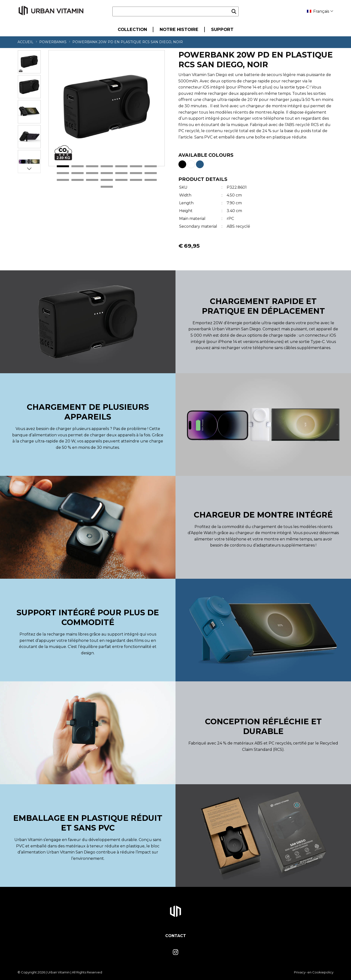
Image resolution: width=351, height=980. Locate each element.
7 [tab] (151, 167)
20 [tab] (136, 180)
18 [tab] (107, 180)
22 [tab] (107, 187)
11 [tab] (107, 173)
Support (222, 29)
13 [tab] (136, 173)
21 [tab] (151, 180)
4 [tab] (107, 167)
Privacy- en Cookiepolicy (314, 972)
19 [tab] (121, 180)
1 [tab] (63, 167)
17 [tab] (92, 180)
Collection (132, 29)
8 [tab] (63, 173)
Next (29, 168)
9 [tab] (78, 173)
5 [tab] (121, 167)
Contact (176, 936)
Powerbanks (53, 42)
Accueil (25, 42)
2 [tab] (78, 167)
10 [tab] (92, 173)
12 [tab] (121, 173)
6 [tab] (136, 167)
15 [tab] (63, 180)
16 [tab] (78, 180)
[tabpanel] (107, 108)
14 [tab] (151, 173)
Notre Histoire (179, 29)
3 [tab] (92, 167)
